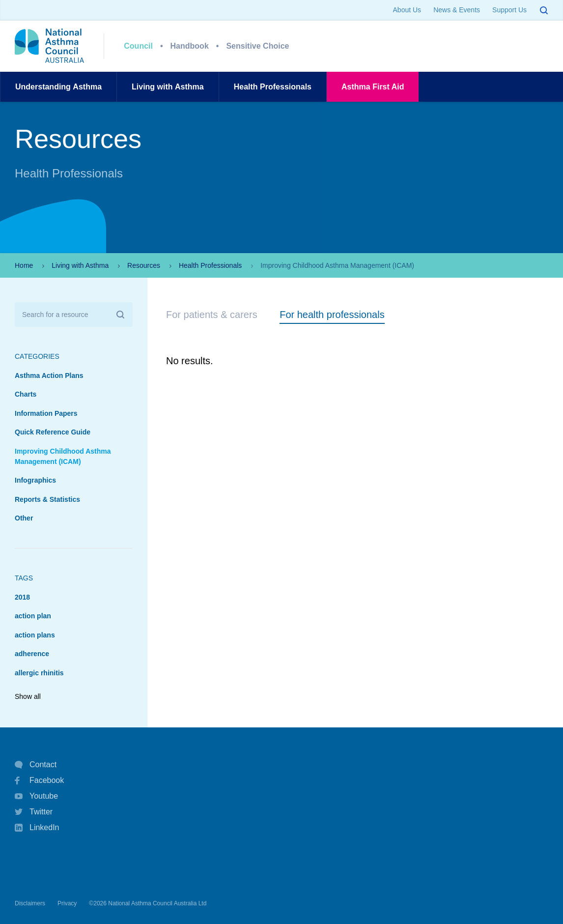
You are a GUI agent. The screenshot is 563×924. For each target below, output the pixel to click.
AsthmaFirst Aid (373, 87)
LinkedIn (37, 828)
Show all (28, 696)
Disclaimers (30, 903)
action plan (33, 616)
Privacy (67, 903)
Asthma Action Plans (49, 375)
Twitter (34, 812)
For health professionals (332, 315)
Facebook (39, 780)
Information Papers (46, 413)
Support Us (509, 10)
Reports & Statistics (47, 499)
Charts (26, 394)
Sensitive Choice (257, 46)
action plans (35, 635)
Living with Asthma (80, 265)
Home (24, 265)
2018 (22, 597)
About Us (407, 10)
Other (24, 518)
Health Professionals (210, 265)
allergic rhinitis (39, 673)
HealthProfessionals (273, 87)
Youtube (36, 796)
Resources (144, 265)
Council (138, 46)
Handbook (190, 46)
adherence (32, 654)
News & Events (457, 10)
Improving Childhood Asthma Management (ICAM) (63, 456)
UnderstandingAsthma (58, 87)
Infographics (35, 480)
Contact (36, 765)
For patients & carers (212, 315)
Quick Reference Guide (53, 432)
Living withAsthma (168, 87)
